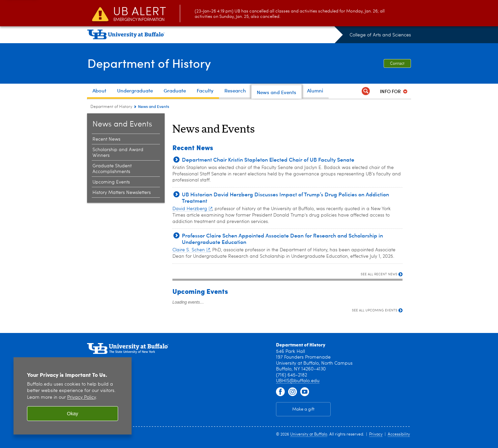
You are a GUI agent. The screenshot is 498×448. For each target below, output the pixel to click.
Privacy (376, 435)
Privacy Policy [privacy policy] (81, 398)
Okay (73, 414)
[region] (73, 396)
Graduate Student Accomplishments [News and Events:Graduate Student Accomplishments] (112, 169)
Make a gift (303, 409)
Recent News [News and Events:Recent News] (106, 139)
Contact (397, 64)
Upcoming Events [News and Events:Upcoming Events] (111, 182)
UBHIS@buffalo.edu (298, 381)
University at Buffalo (309, 435)
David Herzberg (192, 209)
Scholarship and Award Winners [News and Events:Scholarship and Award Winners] (118, 153)
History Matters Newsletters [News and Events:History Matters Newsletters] (122, 193)
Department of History (149, 63)
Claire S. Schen (191, 250)
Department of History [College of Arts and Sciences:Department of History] (111, 107)
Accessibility (399, 435)
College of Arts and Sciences (380, 35)
